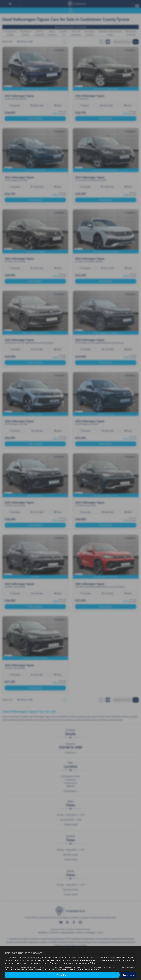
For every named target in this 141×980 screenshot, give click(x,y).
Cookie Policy (89, 963)
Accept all (62, 975)
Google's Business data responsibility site (99, 967)
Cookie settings (129, 975)
